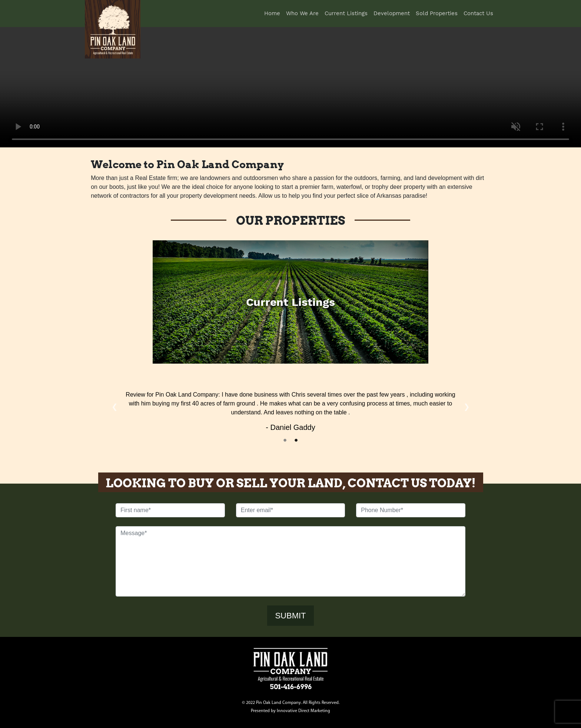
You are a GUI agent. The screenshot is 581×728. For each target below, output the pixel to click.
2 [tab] (296, 440)
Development (392, 13)
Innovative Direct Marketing (303, 711)
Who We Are (302, 13)
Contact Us (478, 13)
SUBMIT (290, 616)
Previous (114, 407)
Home (274, 13)
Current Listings (346, 13)
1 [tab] (285, 440)
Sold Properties (437, 13)
